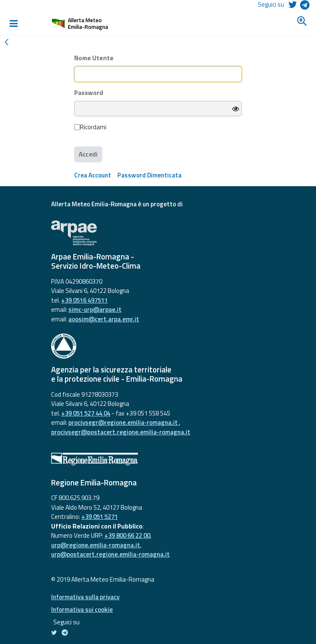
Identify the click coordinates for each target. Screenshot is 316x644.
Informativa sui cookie (82, 609)
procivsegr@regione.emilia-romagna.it (124, 422)
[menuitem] (93, 175)
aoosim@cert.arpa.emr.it (104, 319)
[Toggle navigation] (13, 23)
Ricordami (90, 127)
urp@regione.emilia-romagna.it (96, 545)
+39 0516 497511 (84, 300)
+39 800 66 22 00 (127, 535)
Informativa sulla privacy (85, 597)
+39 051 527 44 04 (86, 413)
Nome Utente (94, 58)
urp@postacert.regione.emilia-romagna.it (110, 554)
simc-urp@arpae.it (95, 309)
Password (89, 93)
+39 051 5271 (100, 517)
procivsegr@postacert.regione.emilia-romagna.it (121, 432)
